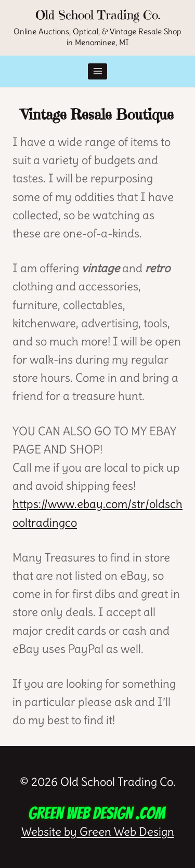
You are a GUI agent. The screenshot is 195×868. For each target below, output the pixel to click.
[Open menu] (97, 71)
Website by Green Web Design (98, 821)
